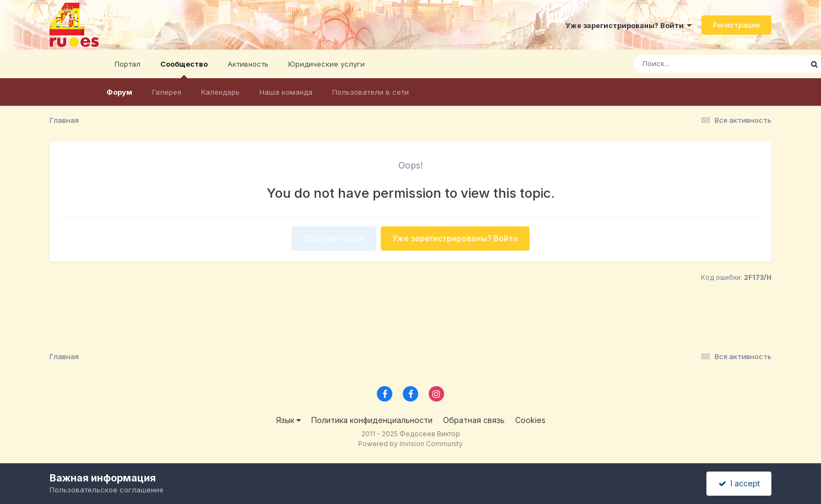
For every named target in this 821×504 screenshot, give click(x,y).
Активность (248, 64)
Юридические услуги (326, 64)
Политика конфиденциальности (372, 420)
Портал (128, 64)
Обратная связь (334, 238)
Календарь (220, 92)
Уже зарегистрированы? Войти (628, 25)
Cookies (530, 420)
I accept (739, 483)
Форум (119, 92)
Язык (288, 420)
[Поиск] (697, 64)
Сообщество (184, 69)
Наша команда (286, 92)
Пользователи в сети (371, 92)
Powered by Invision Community (410, 444)
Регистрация (736, 25)
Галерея (167, 92)
